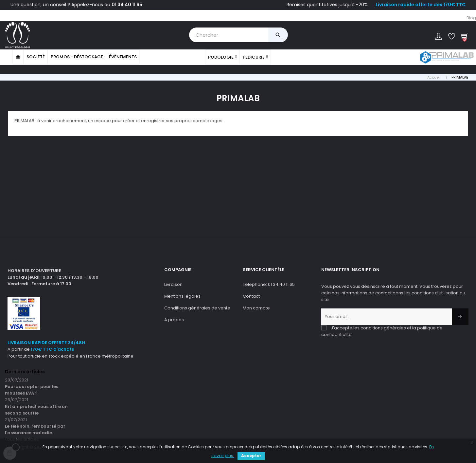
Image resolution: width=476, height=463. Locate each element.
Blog (471, 18)
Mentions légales (182, 296)
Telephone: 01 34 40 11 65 (269, 284)
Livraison (173, 284)
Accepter (251, 456)
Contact (251, 296)
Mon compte (256, 307)
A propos (174, 319)
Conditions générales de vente (197, 307)
